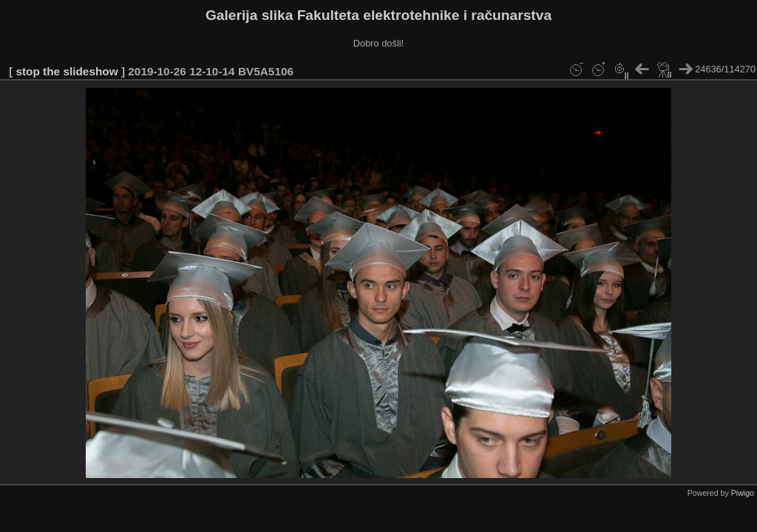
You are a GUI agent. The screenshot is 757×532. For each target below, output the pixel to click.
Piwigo (743, 493)
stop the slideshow (67, 71)
